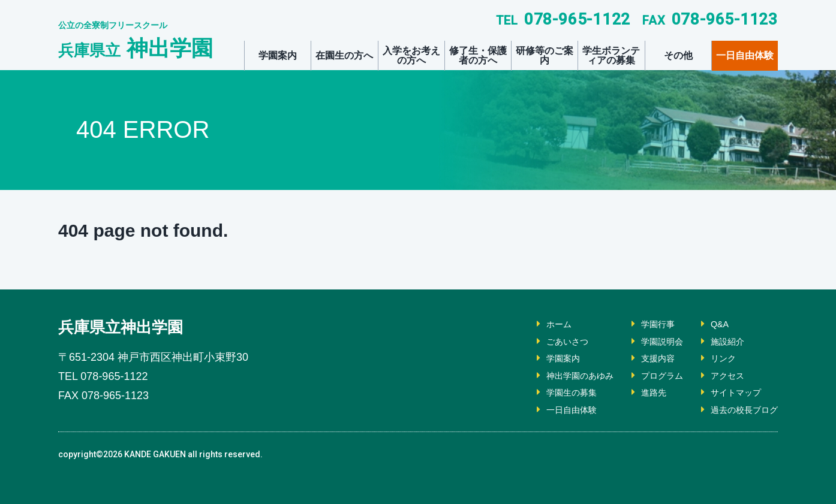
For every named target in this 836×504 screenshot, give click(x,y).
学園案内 (278, 55)
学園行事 (645, 324)
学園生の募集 (550, 392)
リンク (715, 358)
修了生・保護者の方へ (478, 55)
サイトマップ (730, 392)
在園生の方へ (344, 55)
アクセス (720, 375)
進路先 (640, 392)
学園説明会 (649, 341)
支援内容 (645, 358)
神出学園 (136, 48)
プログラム (649, 375)
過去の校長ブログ (739, 410)
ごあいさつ (545, 341)
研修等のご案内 (545, 55)
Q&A (711, 324)
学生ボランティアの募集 (611, 55)
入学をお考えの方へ (411, 55)
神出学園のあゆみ (560, 375)
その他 (678, 55)
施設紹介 (720, 341)
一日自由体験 (745, 55)
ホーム (536, 324)
